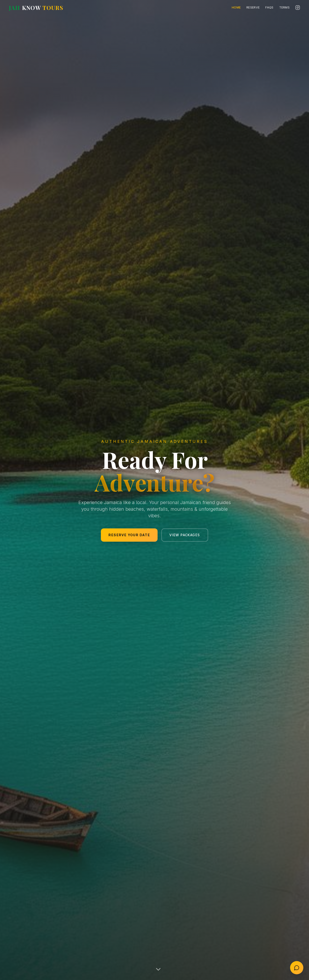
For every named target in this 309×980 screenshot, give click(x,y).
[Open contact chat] (297, 968)
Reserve (253, 7)
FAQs (269, 7)
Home (236, 7)
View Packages (185, 535)
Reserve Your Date (129, 535)
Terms (285, 7)
